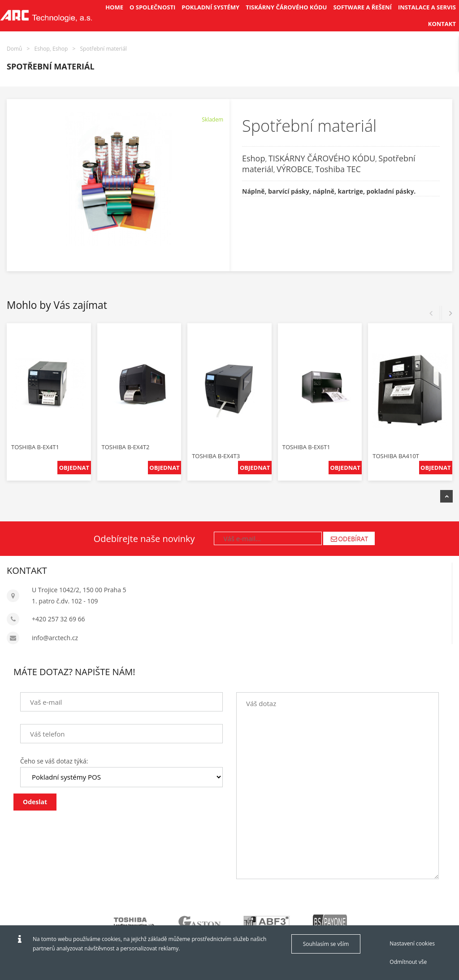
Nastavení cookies (412, 943)
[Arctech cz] (46, 16)
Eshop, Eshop (51, 49)
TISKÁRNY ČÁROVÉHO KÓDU (322, 158)
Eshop (253, 158)
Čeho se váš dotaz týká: (54, 761)
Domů (14, 49)
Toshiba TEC (338, 169)
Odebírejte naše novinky (144, 539)
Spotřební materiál (104, 49)
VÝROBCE (294, 169)
